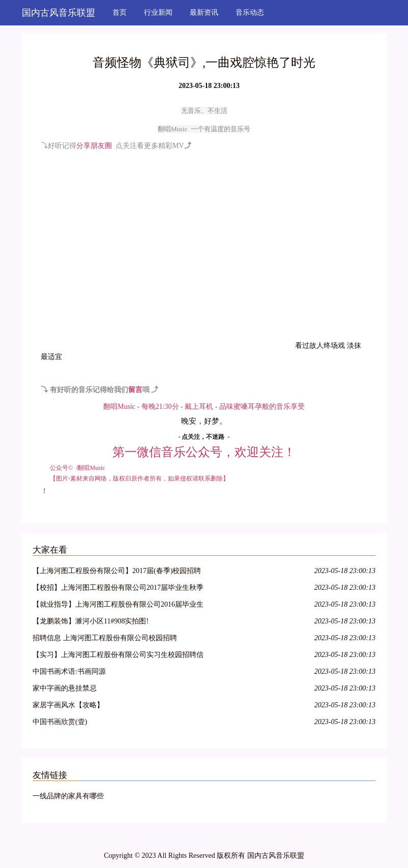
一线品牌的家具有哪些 (68, 796)
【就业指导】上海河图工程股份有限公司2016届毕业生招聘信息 (118, 606)
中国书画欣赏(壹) (60, 722)
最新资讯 (204, 12)
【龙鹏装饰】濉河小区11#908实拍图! (91, 621)
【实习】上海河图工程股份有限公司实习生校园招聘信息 (118, 656)
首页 (120, 12)
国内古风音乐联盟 (59, 13)
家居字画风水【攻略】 (68, 705)
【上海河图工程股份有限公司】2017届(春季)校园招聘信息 (117, 572)
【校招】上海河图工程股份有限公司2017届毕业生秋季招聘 (118, 589)
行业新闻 (158, 12)
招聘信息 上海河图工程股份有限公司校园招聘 (105, 638)
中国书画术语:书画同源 (69, 671)
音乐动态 (250, 12)
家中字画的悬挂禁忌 (65, 688)
